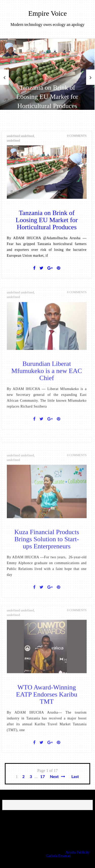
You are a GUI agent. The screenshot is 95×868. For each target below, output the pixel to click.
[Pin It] (59, 268)
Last (75, 776)
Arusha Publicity (78, 852)
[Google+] (50, 268)
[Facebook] (34, 268)
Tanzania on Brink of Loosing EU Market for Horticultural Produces (47, 97)
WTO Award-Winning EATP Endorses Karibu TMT (47, 698)
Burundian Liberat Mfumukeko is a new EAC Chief (47, 374)
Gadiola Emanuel (59, 856)
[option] (47, 74)
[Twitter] (41, 268)
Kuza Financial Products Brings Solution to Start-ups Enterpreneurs (47, 543)
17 (42, 776)
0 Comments (77, 136)
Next (58, 776)
